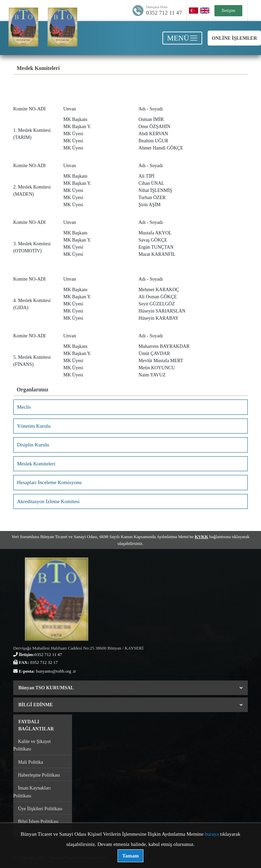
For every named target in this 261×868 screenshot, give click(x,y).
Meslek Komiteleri (36, 464)
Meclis (24, 407)
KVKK (202, 537)
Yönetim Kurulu (34, 426)
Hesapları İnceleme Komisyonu (49, 482)
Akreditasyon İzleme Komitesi (48, 501)
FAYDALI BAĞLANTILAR (36, 725)
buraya (212, 834)
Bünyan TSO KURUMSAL (130, 688)
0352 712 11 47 (164, 13)
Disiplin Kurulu (33, 445)
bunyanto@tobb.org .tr (56, 671)
